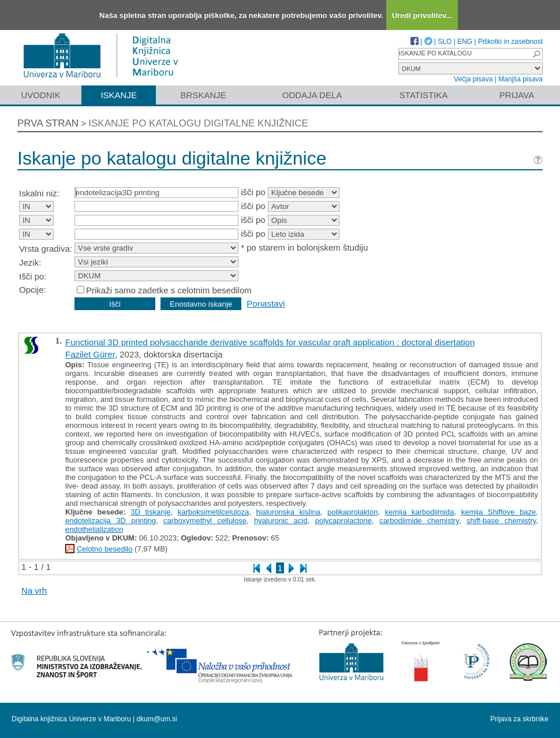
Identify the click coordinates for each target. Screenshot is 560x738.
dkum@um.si (157, 719)
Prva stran (48, 123)
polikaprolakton (352, 512)
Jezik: (30, 262)
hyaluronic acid (281, 521)
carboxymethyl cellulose (205, 521)
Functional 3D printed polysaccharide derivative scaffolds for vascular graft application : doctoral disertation (270, 342)
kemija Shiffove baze (499, 512)
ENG (465, 42)
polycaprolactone (344, 521)
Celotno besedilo (105, 549)
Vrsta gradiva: (46, 249)
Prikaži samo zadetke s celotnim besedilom (169, 290)
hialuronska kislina (288, 512)
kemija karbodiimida (420, 512)
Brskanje (203, 95)
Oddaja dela (312, 95)
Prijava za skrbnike (519, 719)
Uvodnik (40, 95)
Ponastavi (266, 303)
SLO (445, 42)
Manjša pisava (520, 79)
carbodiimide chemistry (419, 521)
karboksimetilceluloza (214, 512)
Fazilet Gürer (90, 354)
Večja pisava (473, 79)
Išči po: (33, 276)
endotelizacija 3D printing (111, 521)
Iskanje (119, 95)
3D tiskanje (150, 512)
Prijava (517, 95)
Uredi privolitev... (422, 15)
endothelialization (94, 529)
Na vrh (34, 590)
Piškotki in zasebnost (510, 42)
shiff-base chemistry (501, 521)
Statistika (424, 95)
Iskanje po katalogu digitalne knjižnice (198, 123)
